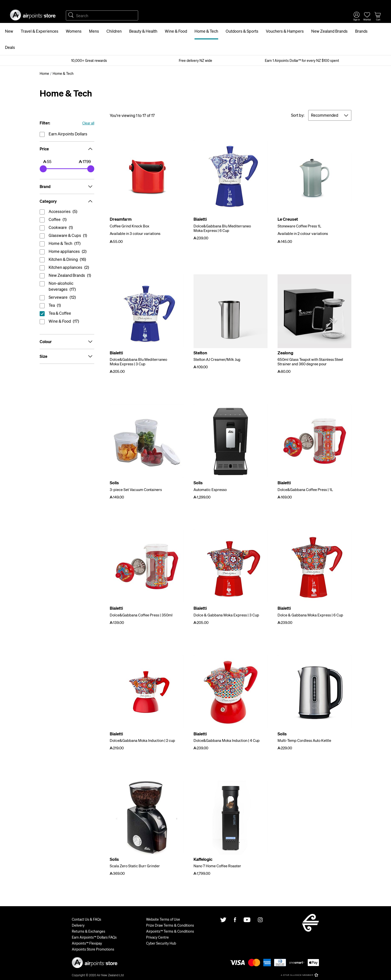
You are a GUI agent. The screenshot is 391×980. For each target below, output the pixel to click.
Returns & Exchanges (89, 931)
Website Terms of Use (163, 919)
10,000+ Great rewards (89, 60)
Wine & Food (176, 31)
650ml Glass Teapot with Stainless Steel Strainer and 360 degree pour (310, 362)
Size (67, 356)
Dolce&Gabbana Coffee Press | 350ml (141, 615)
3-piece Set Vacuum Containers (136, 490)
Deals (10, 47)
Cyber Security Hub (161, 943)
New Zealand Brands (329, 31)
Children (114, 31)
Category (67, 201)
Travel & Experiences (40, 31)
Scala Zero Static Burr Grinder (135, 866)
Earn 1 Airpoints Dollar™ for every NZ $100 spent (302, 60)
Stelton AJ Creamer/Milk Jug (217, 359)
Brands (361, 31)
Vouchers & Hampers (285, 31)
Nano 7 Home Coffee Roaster (217, 866)
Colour (67, 342)
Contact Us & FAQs (87, 919)
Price (67, 149)
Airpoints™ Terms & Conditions (170, 931)
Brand (67, 187)
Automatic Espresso (210, 490)
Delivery (78, 925)
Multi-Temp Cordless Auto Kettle (304, 740)
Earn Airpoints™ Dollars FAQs (94, 937)
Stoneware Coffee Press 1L (299, 226)
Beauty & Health (143, 31)
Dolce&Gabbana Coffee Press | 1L (305, 490)
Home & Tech (206, 31)
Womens (74, 31)
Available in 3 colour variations (135, 233)
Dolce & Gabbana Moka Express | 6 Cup (310, 615)
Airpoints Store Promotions (93, 949)
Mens (94, 31)
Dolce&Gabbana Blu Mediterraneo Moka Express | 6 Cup (222, 228)
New (9, 31)
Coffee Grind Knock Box (130, 226)
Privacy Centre (157, 937)
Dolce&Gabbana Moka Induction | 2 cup (142, 740)
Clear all (88, 123)
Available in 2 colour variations (303, 233)
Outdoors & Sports (242, 31)
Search (71, 15)
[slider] (43, 169)
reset (67, 314)
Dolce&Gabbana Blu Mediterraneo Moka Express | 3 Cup (138, 362)
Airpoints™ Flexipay (87, 943)
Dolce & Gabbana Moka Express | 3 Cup (226, 615)
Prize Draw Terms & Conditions (170, 925)
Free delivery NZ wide (195, 60)
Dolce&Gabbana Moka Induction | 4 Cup (227, 740)
